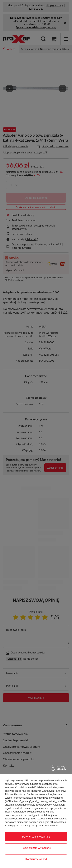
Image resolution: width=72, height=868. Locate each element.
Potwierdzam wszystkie (36, 836)
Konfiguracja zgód (36, 859)
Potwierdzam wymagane (36, 848)
